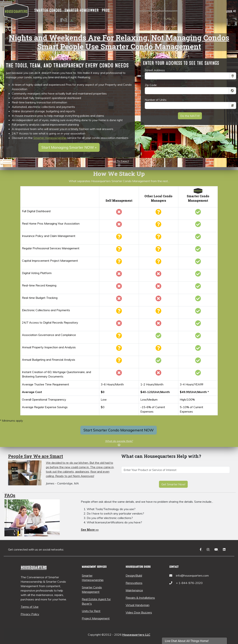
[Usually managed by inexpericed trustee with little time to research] (119, 238)
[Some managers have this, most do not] (158, 312)
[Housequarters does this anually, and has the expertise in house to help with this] (198, 262)
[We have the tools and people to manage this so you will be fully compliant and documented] (198, 337)
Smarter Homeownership (50, 138)
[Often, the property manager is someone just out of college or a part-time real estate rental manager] (158, 225)
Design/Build (134, 575)
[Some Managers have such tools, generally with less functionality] (158, 213)
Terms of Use (30, 607)
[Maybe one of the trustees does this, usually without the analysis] (119, 349)
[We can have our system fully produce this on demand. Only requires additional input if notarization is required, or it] (198, 374)
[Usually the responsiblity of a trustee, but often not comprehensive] (119, 361)
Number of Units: (156, 100)
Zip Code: (151, 85)
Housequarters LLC (136, 635)
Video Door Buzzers (139, 612)
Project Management (96, 618)
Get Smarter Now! (173, 484)
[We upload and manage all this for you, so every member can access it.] (198, 324)
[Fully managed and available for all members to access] (198, 361)
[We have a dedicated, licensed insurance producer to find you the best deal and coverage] (198, 238)
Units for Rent (91, 611)
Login (231, 11)
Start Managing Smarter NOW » (69, 147)
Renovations (134, 583)
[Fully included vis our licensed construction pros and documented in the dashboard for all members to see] (198, 349)
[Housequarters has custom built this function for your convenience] (198, 275)
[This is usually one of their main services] (158, 361)
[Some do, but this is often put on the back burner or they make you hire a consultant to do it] (158, 262)
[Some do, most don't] (158, 349)
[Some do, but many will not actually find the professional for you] (158, 250)
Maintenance (134, 590)
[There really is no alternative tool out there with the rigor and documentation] (158, 275)
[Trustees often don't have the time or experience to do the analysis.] (119, 262)
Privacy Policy (30, 614)
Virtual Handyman (138, 605)
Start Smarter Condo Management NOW (119, 430)
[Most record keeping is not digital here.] (119, 275)
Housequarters (34, 568)
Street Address (155, 70)
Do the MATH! (190, 116)
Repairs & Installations (140, 598)
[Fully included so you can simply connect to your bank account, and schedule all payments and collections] (198, 312)
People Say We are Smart (36, 456)
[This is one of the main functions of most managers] (158, 337)
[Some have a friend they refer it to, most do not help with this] (158, 238)
